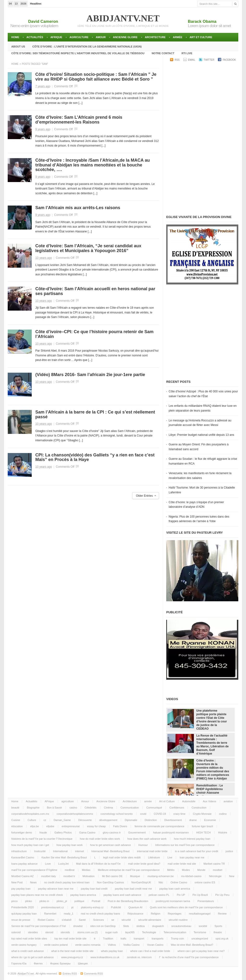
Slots (126, 926)
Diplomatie (131, 820)
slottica (141, 926)
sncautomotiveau (181, 926)
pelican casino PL (159, 895)
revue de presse (21, 920)
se (113, 920)
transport (139, 939)
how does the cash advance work (147, 839)
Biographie (33, 808)
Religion (156, 914)
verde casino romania (88, 945)
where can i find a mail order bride (150, 951)
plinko (28, 901)
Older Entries (144, 496)
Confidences (177, 808)
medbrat (69, 870)
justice (229, 851)
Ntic (161, 882)
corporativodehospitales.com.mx (30, 814)
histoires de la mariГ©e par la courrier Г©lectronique (42, 839)
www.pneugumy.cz (72, 957)
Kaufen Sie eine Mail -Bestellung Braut (64, 857)
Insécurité (40, 851)
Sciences (99, 920)
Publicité (116, 907)
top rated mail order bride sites (29, 939)
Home (15, 37)
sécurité (126, 920)
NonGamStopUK (141, 882)
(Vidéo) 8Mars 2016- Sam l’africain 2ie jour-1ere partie (90, 375)
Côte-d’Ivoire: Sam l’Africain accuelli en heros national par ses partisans (95, 291)
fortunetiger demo (22, 832)
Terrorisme (200, 932)
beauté (15, 808)
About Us (18, 47)
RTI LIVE (187, 53)
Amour (101, 37)
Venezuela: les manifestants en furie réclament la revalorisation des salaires (200, 476)
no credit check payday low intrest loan (67, 882)
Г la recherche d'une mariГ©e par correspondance (189, 957)
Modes (186, 870)
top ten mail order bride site (71, 939)
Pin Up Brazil (200, 895)
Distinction (151, 820)
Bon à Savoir (54, 808)
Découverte (85, 820)
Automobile (189, 801)
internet (79, 851)
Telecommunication (175, 932)
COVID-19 (160, 814)
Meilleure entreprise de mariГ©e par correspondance (129, 870)
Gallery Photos (63, 832)
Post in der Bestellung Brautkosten (128, 901)
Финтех (38, 963)
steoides (33, 932)
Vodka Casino (131, 945)
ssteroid (16, 932)
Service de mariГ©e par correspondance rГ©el (39, 926)
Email (192, 60)
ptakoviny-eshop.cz (92, 907)
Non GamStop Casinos (111, 882)
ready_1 (69, 914)
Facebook (229, 60)
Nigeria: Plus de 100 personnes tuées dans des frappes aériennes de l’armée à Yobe (199, 519)
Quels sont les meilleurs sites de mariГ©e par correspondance (186, 907)
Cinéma (109, 808)
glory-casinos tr (112, 832)
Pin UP (181, 895)
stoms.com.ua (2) (88, 932)
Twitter (209, 60)
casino (73, 808)
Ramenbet (50, 914)
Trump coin (177, 939)
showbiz (78, 926)
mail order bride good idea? (144, 864)
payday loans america (83, 895)
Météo (171, 870)
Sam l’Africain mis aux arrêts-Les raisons (78, 208)
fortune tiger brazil (202, 826)
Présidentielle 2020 (23, 907)
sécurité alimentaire (150, 920)
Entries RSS (70, 974)
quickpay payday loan (24, 914)
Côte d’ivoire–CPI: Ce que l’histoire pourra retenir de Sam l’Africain (94, 334)
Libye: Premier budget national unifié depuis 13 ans (201, 435)
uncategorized (200, 939)
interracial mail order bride (152, 851)
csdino (223, 814)
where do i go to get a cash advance (33, 957)
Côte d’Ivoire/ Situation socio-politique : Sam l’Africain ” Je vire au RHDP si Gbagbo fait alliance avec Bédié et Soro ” (96, 77)
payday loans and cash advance (122, 895)
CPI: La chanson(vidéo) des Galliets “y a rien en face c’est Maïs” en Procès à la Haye (95, 457)
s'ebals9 (67, 920)
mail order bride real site (182, 864)
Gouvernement (137, 832)
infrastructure (19, 851)
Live (170, 857)
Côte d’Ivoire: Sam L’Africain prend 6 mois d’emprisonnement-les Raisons (79, 120)
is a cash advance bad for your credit (197, 851)
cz (45, 820)
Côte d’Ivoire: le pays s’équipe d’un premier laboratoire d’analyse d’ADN (196, 505)
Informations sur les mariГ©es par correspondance (185, 845)
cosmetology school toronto (117, 814)
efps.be (35, 826)
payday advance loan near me (56, 889)
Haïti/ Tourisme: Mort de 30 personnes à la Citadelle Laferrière (202, 490)
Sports (218, 926)
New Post (17, 882)
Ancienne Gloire (125, 37)
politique (79, 901)
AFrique (56, 37)
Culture (32, 820)
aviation (228, 801)
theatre (218, 932)
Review (222, 914)
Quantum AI (135, 907)
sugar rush (111, 932)
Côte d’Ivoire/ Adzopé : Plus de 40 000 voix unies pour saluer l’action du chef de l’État (203, 394)
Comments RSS (94, 974)
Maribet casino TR (214, 864)
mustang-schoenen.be (161, 876)
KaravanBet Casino (23, 857)
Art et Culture (201, 37)
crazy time (179, 814)
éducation (17, 826)
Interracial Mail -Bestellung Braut (110, 851)
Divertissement (173, 820)
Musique (135, 876)
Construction (199, 808)
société (203, 926)
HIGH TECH (203, 832)
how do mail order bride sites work (100, 839)
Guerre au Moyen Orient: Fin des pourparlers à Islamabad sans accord (199, 447)
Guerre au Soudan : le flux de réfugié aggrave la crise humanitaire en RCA (203, 461)
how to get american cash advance (111, 845)
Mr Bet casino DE (112, 876)
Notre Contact (163, 53)
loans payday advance (24, 864)
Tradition (108, 939)
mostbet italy (49, 876)
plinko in (44, 901)
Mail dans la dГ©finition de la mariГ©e (98, 864)
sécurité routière (178, 920)
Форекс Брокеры (60, 963)
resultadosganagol (200, 914)
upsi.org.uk (222, 939)
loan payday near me (192, 857)
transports (157, 939)
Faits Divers (120, 826)
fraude (43, 832)
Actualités (35, 37)
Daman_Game (62, 820)
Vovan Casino (155, 945)
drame (193, 820)
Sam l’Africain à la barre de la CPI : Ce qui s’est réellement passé (95, 414)
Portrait (96, 901)
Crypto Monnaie (202, 814)
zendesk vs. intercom (139, 957)
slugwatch (158, 926)
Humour (143, 845)
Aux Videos (209, 801)
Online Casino (179, 882)
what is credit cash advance (28, 951)
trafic (123, 939)
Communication (129, 808)
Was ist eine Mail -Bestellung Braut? (192, 945)
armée (178, 37)
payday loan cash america (175, 889)
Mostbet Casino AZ (22, 876)
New (232, 876)
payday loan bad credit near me (133, 889)
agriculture (79, 37)
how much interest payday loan (192, 839)
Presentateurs (206, 901)
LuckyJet (63, 864)
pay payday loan (21, 889)
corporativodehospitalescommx (75, 814)
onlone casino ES (205, 882)
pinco (14, 901)
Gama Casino (87, 832)
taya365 (130, 932)
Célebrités (91, 808)
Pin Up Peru (222, 895)
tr (95, 939)
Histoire (223, 832)
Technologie (149, 932)
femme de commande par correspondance (159, 826)
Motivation (89, 876)
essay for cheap (96, 826)
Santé (82, 920)
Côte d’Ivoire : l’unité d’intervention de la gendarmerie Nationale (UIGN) (87, 47)
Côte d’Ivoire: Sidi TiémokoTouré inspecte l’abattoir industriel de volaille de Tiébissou (78, 53)
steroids (65, 932)
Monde (201, 870)
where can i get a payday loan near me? (201, 951)
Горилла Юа (19, 963)
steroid (49, 932)
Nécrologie (215, 876)
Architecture (155, 37)
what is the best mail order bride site (72, 951)
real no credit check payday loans (100, 914)
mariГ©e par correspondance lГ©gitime (34, 870)
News (33, 882)
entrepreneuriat (71, 826)
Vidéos (112, 945)
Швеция (83, 963)
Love (48, 864)
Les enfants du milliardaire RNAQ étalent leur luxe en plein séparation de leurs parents (203, 408)
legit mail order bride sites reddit (122, 857)
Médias (86, 870)
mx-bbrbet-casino (191, 876)
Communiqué (154, 808)
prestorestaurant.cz (53, 907)
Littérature (154, 857)
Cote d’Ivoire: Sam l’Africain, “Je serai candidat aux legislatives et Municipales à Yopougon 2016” (88, 248)
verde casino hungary (24, 945)
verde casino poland (56, 945)
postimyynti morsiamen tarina (173, 901)
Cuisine (16, 820)
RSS (177, 60)
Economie (210, 820)
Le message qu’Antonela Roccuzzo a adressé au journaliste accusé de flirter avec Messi (200, 423)
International (60, 851)
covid (143, 814)
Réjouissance (135, 914)
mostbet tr (69, 876)
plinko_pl (62, 901)
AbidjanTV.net (123, 18)
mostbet (218, 870)
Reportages (175, 914)
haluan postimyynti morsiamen (171, 832)
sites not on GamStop (103, 926)
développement (108, 820)
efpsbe (50, 826)
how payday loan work (70, 845)
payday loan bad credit (94, 889)
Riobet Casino (46, 920)
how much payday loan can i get (30, 845)
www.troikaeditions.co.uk (105, 957)
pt (72, 907)
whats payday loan (112, 951)
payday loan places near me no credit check (37, 895)
